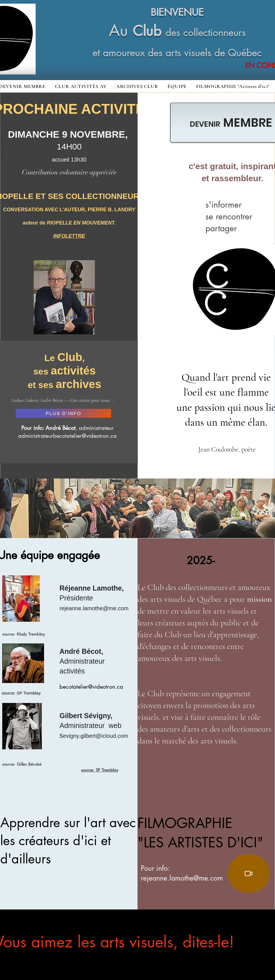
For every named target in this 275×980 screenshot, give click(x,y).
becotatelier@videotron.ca (91, 687)
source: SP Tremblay (100, 770)
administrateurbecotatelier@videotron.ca (67, 436)
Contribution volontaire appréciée (69, 172)
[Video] (249, 873)
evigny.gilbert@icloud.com (96, 736)
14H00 (69, 147)
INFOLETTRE (69, 236)
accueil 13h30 (69, 160)
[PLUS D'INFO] (63, 413)
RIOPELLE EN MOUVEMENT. (81, 223)
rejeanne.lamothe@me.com (94, 608)
